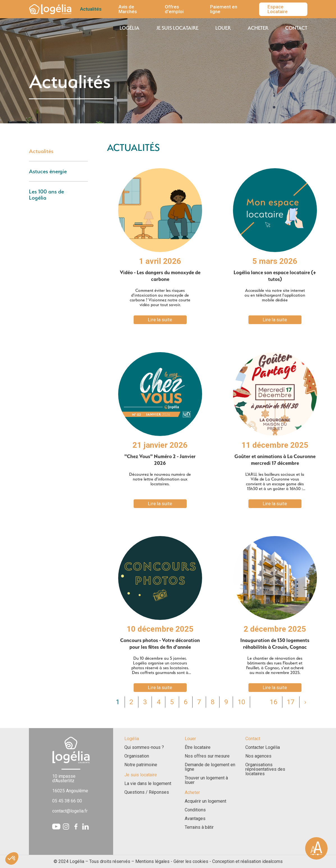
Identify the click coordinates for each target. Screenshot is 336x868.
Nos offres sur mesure (207, 756)
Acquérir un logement (205, 801)
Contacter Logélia (263, 747)
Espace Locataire (278, 9)
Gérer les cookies (191, 861)
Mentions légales (152, 861)
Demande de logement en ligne (210, 767)
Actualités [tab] (41, 151)
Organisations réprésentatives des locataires (265, 769)
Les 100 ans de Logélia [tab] (46, 195)
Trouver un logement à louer (206, 780)
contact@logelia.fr (70, 811)
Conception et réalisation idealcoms (247, 861)
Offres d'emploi (174, 9)
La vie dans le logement (148, 784)
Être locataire (198, 747)
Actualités (91, 9)
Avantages (195, 819)
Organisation (137, 756)
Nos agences (258, 756)
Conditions (195, 810)
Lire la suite (160, 320)
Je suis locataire (177, 28)
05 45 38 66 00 (67, 801)
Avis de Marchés (128, 9)
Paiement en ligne (224, 9)
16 (273, 702)
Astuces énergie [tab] (48, 171)
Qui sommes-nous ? (144, 747)
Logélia (130, 28)
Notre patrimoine (141, 765)
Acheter (258, 28)
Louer (223, 28)
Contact (296, 28)
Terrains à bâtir (199, 827)
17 (291, 702)
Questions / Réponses (147, 792)
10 (241, 702)
